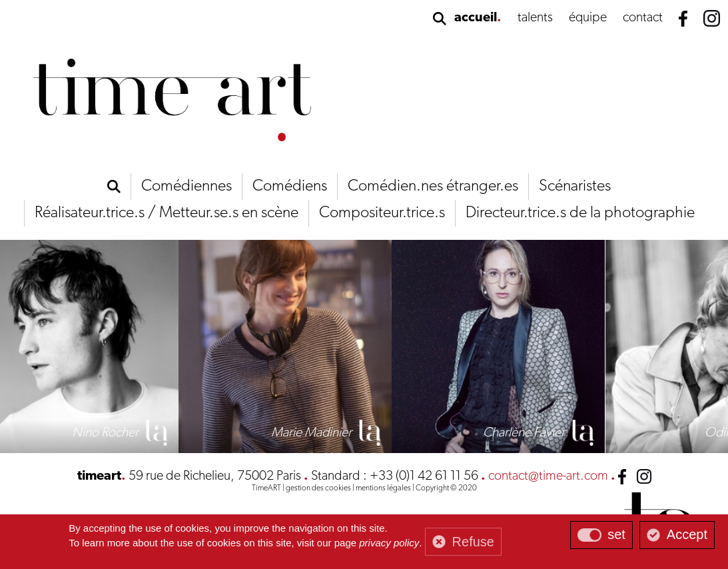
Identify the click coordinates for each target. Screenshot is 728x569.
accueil (476, 18)
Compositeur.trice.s (382, 213)
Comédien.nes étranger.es (433, 187)
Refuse (473, 542)
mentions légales (383, 488)
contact (643, 18)
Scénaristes (575, 187)
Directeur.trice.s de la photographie (580, 213)
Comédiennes (186, 187)
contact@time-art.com (548, 476)
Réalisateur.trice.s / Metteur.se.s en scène (167, 213)
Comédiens (290, 187)
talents (535, 18)
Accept (687, 534)
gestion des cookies (318, 488)
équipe (588, 18)
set (616, 534)
